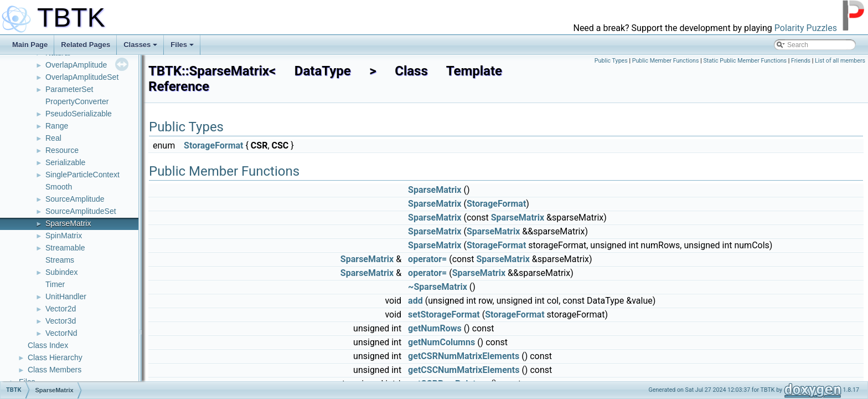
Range (57, 126)
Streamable (65, 248)
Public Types (611, 61)
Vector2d (61, 309)
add (415, 301)
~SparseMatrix (438, 287)
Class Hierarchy (55, 357)
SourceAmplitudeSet (81, 211)
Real (53, 138)
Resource (62, 150)
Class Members (55, 370)
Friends (801, 61)
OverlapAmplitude (76, 65)
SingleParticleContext (82, 175)
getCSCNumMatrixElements (464, 370)
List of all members (840, 61)
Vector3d (61, 321)
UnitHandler (66, 296)
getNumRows (435, 328)
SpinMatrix (64, 236)
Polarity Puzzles (806, 28)
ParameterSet (69, 89)
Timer (55, 284)
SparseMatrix (68, 223)
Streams (60, 260)
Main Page (30, 45)
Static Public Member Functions (745, 61)
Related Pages (86, 45)
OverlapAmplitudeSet (82, 77)
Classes (140, 45)
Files (182, 45)
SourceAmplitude (75, 199)
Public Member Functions (666, 61)
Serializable (65, 162)
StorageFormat (213, 145)
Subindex (61, 272)
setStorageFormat (444, 314)
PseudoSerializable (79, 114)
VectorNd (61, 333)
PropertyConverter (77, 101)
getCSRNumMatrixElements (464, 356)
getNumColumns (441, 342)
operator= (427, 259)
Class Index (48, 345)
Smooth (59, 187)
